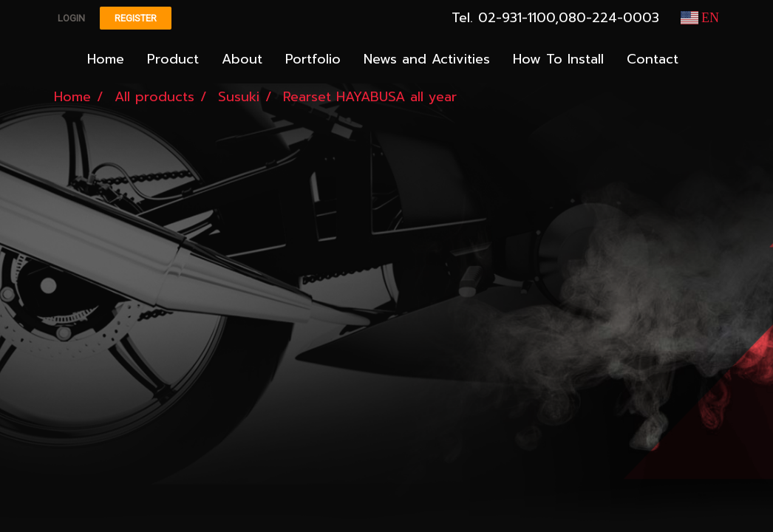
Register (136, 18)
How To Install (558, 59)
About (242, 59)
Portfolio (313, 59)
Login (71, 18)
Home (106, 59)
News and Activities (427, 59)
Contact (653, 59)
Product (173, 59)
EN (700, 18)
